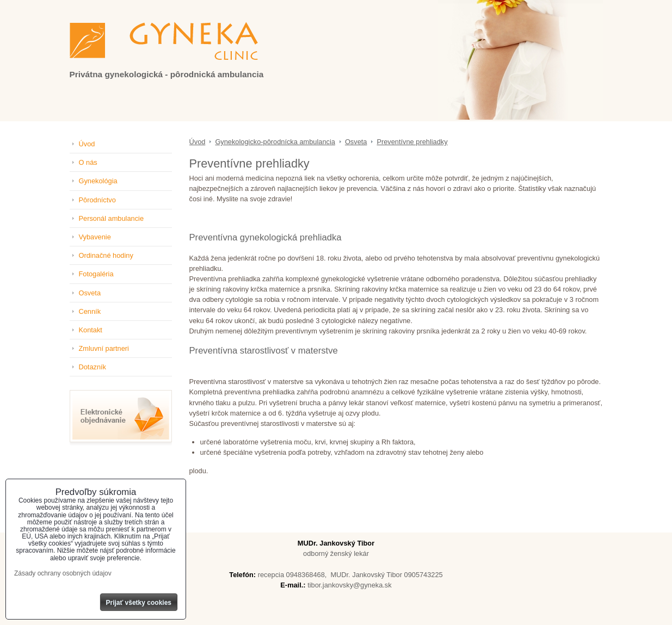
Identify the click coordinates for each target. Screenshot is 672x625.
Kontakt (91, 330)
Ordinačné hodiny (106, 255)
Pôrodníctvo (97, 200)
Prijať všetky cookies (139, 603)
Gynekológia (98, 181)
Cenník (90, 311)
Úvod (87, 144)
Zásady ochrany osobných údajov (63, 573)
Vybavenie (95, 237)
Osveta (90, 293)
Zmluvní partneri (104, 348)
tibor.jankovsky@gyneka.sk (350, 585)
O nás (88, 162)
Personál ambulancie (112, 218)
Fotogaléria (96, 274)
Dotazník (93, 367)
